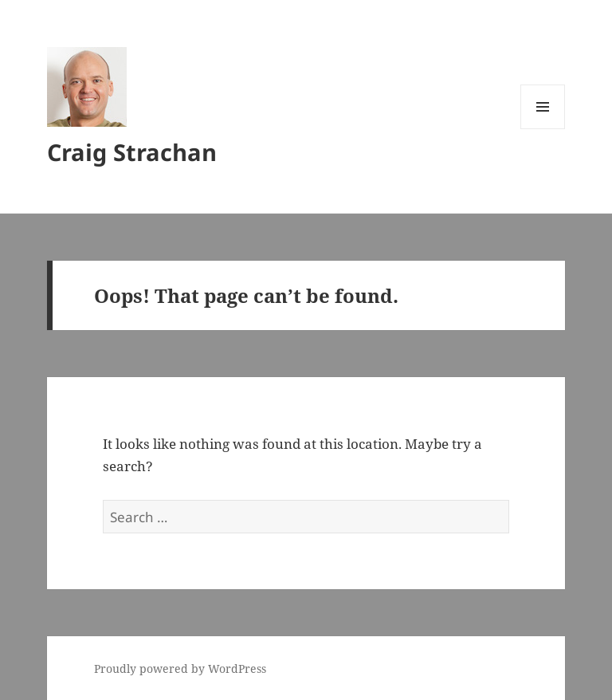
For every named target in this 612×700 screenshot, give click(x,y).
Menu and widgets (543, 129)
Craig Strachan (132, 152)
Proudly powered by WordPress (180, 669)
